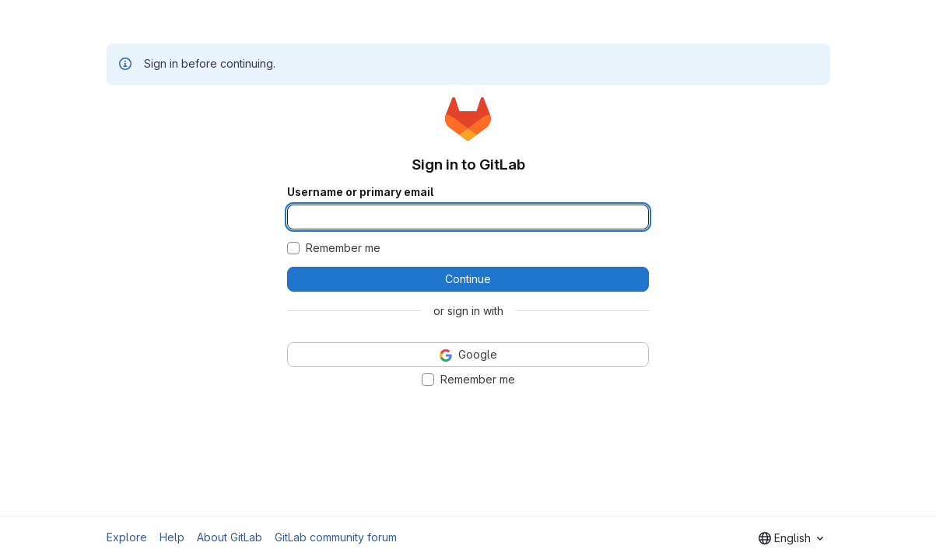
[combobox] (791, 538)
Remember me (343, 248)
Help (172, 537)
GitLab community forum (336, 537)
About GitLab (230, 537)
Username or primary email (360, 192)
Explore (127, 537)
